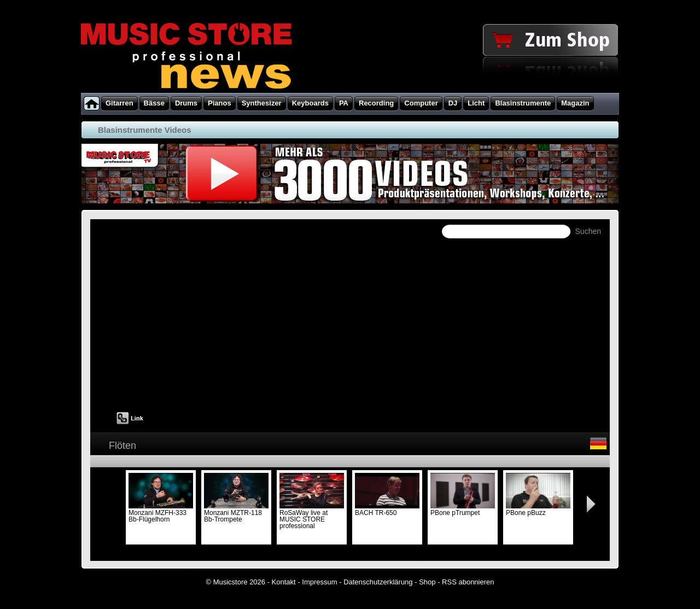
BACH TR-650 (387, 510)
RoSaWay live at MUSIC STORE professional (312, 516)
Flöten (122, 446)
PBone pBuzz (538, 510)
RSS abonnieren (468, 582)
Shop (427, 582)
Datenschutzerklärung (378, 582)
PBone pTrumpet (463, 510)
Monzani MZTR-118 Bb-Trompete (236, 513)
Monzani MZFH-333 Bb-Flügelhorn (161, 513)
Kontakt (284, 582)
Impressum (319, 582)
